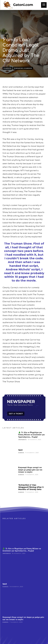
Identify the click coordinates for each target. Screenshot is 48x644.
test (20, 450)
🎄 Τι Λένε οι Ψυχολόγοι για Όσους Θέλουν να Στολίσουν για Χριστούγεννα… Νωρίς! (31, 435)
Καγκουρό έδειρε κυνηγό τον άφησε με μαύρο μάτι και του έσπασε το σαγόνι (30, 470)
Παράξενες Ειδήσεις (23, 68)
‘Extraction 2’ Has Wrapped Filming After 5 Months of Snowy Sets (31, 487)
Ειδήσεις (7, 68)
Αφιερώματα (23, 440)
